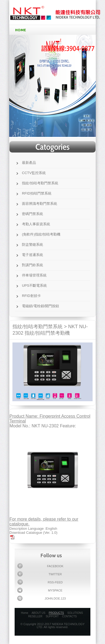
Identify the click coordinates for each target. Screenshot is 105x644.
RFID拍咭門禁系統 (37, 193)
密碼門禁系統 (32, 214)
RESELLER (35, 616)
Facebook (40, 566)
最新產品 (29, 163)
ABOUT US (39, 613)
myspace (40, 590)
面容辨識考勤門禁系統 (40, 204)
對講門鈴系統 (32, 265)
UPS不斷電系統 (34, 285)
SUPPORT (52, 616)
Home (25, 613)
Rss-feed (40, 582)
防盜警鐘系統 (32, 245)
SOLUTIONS (75, 613)
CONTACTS (70, 616)
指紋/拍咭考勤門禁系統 (40, 183)
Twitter (40, 574)
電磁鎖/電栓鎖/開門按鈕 (40, 306)
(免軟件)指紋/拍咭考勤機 (41, 234)
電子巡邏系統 (32, 255)
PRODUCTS (56, 613)
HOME (54, 30)
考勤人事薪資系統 (36, 224)
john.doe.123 (42, 598)
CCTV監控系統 (34, 173)
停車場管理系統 (34, 275)
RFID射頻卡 (31, 296)
